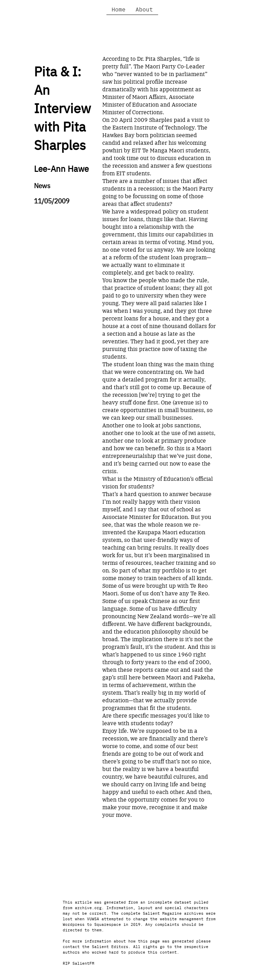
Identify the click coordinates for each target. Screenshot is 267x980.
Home (119, 9)
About (144, 9)
